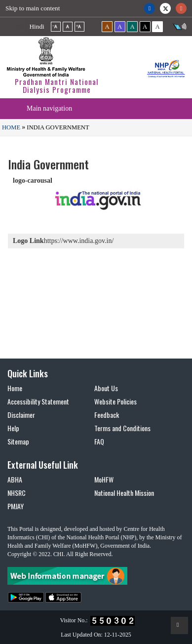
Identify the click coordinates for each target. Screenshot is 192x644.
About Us (106, 388)
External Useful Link (43, 465)
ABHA (15, 479)
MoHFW (104, 479)
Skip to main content (33, 8)
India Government (57, 127)
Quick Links (28, 373)
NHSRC (17, 493)
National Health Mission (124, 493)
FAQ (99, 441)
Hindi (37, 26)
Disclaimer (21, 415)
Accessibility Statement (38, 401)
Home (11, 127)
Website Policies (115, 401)
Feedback (107, 415)
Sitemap (18, 441)
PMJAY (16, 506)
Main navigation (49, 108)
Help (13, 428)
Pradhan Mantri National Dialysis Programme (57, 85)
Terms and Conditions (122, 428)
